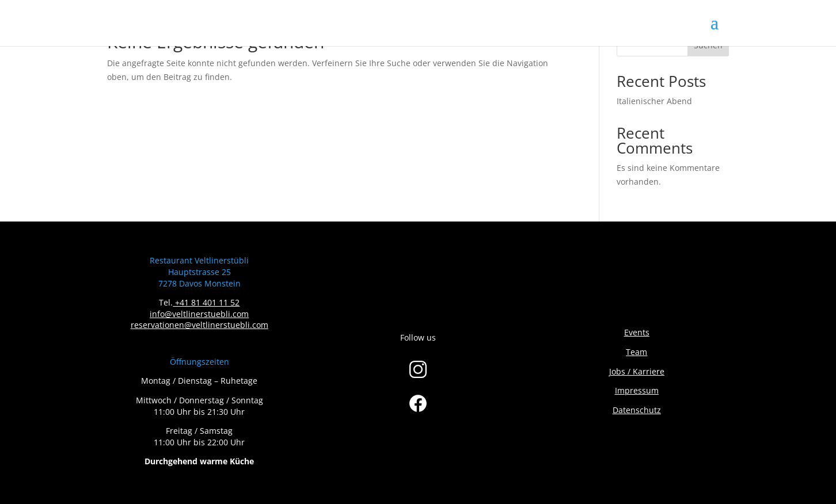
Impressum (637, 390)
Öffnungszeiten (200, 362)
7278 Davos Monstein (200, 283)
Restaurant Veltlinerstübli (199, 260)
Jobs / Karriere (637, 371)
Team (636, 352)
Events (637, 332)
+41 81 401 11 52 (207, 302)
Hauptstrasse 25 (200, 272)
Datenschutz (637, 410)
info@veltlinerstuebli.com (199, 314)
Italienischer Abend (654, 101)
